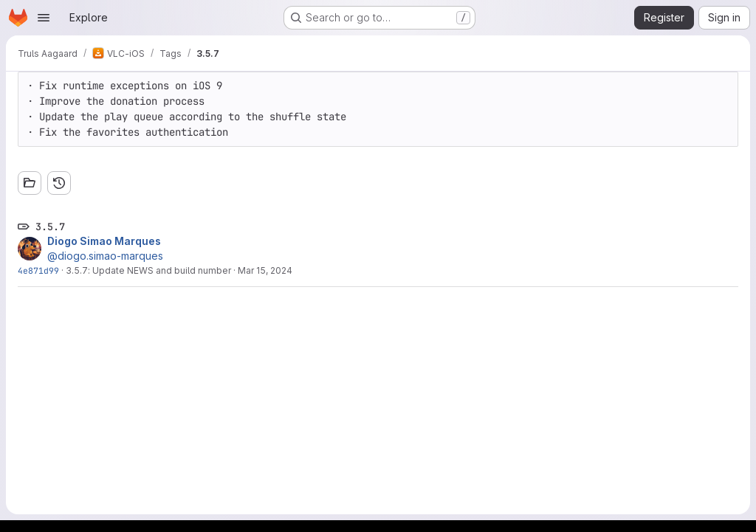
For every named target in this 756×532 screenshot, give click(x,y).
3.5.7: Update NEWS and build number (148, 270)
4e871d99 (38, 270)
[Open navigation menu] (44, 18)
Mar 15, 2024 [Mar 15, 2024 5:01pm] (265, 270)
